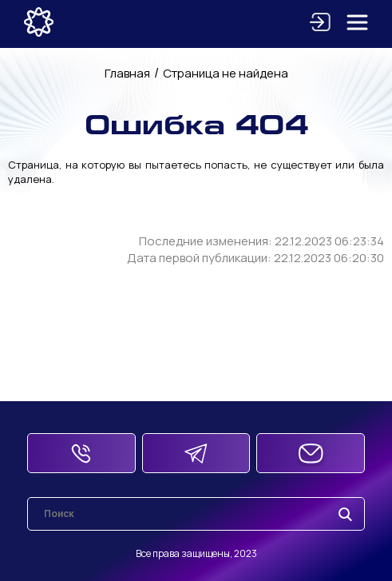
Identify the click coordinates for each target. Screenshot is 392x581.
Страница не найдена (226, 73)
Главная (127, 73)
